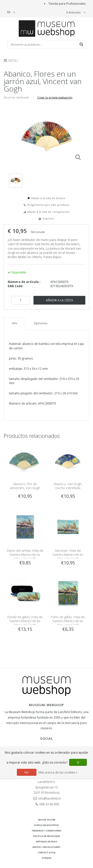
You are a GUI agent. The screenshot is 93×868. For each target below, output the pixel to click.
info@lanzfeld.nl (49, 799)
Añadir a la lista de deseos (48, 198)
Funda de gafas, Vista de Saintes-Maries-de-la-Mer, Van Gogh (25, 621)
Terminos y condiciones (47, 831)
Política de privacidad (47, 836)
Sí (78, 762)
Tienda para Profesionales (67, 4)
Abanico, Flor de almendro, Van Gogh (25, 486)
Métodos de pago (46, 842)
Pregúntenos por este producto (48, 205)
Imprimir (48, 218)
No (27, 772)
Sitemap (46, 858)
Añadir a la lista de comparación (48, 212)
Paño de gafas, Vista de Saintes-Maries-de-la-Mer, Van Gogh (68, 621)
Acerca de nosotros (46, 825)
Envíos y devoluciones (46, 847)
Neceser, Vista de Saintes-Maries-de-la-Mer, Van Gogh (68, 554)
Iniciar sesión (47, 820)
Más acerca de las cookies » (58, 772)
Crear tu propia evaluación (55, 97)
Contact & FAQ (46, 852)
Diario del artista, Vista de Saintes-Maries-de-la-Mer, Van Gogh (25, 554)
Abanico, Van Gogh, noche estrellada (68, 486)
